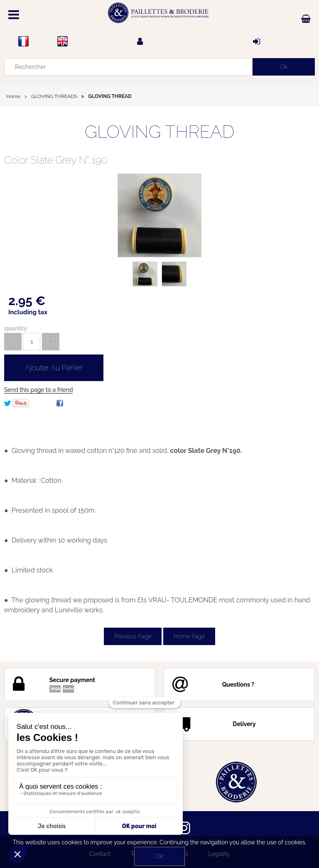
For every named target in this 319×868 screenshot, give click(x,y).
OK (159, 856)
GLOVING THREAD (160, 132)
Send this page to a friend (38, 390)
